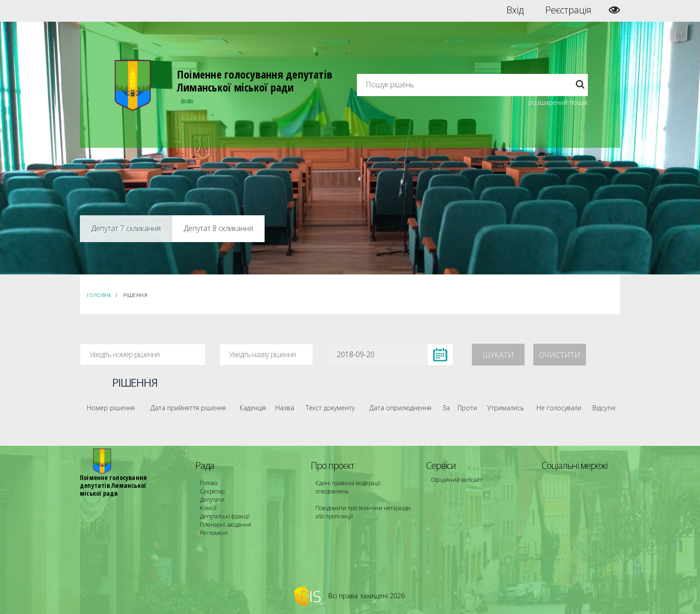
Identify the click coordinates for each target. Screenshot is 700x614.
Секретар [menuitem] (212, 491)
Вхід (515, 10)
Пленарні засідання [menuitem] (226, 525)
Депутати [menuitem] (212, 500)
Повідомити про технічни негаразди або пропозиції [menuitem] (363, 512)
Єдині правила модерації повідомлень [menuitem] (348, 487)
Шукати (498, 355)
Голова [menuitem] (209, 483)
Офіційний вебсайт (456, 480)
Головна (99, 295)
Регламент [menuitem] (214, 533)
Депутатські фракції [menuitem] (225, 516)
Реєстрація (568, 10)
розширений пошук (558, 102)
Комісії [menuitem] (208, 508)
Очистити (560, 355)
